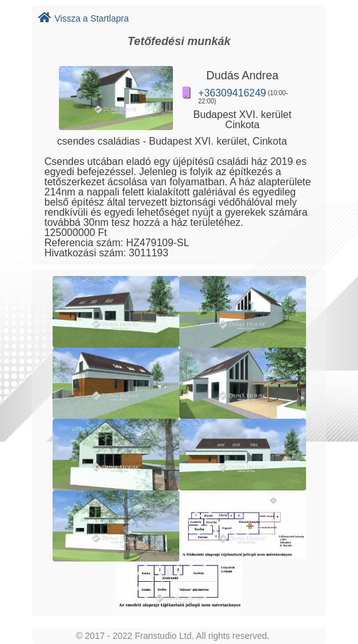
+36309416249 (232, 93)
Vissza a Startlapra (83, 18)
